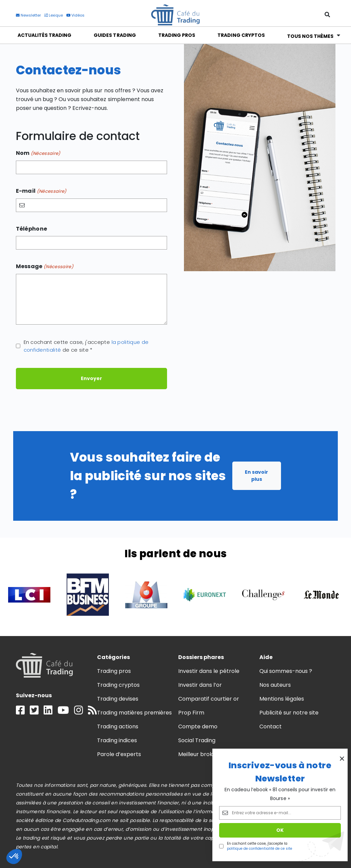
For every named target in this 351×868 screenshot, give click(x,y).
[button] (14, 857)
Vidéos (75, 15)
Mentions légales (282, 699)
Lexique (54, 15)
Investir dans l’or (200, 685)
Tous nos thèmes (310, 35)
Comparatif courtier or (209, 699)
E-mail (41, 191)
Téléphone (32, 229)
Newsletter (28, 15)
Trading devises (118, 699)
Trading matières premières (135, 713)
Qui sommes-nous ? (286, 671)
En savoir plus (256, 476)
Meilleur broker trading (209, 754)
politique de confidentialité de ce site (260, 849)
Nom (38, 153)
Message (45, 267)
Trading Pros (177, 35)
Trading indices (117, 740)
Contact (271, 726)
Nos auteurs (275, 685)
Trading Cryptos (241, 35)
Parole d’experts (119, 754)
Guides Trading (115, 35)
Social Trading (197, 740)
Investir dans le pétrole (209, 671)
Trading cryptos (118, 685)
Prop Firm (191, 713)
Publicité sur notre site (289, 713)
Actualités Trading (45, 35)
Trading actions (118, 726)
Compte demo (198, 726)
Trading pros (114, 671)
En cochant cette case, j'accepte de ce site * (86, 346)
